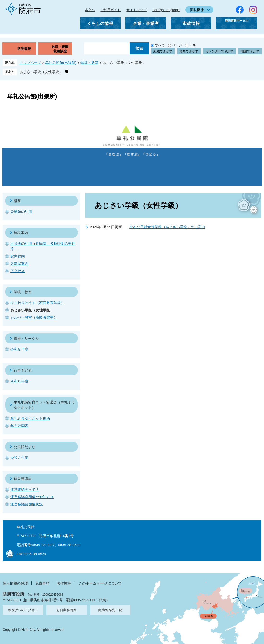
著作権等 (64, 583)
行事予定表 (23, 370)
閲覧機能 (197, 10)
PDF (193, 45)
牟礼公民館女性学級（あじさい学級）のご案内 (167, 227)
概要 (17, 201)
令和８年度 (19, 349)
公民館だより (25, 447)
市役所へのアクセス (23, 610)
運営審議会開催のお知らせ (32, 497)
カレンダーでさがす (219, 51)
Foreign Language (166, 10)
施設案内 (21, 233)
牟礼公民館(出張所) (61, 63)
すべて (160, 45)
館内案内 (18, 256)
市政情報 (191, 23)
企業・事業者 (146, 23)
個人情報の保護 (15, 583)
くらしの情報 (100, 23)
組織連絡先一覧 (110, 610)
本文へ (90, 10)
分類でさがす (189, 51)
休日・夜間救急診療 (60, 49)
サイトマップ (136, 10)
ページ (177, 45)
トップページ (30, 63)
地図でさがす (250, 51)
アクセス (18, 271)
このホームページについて (100, 583)
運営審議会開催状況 (27, 504)
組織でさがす (163, 51)
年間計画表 (19, 426)
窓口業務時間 (67, 610)
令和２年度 (19, 458)
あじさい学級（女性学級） (41, 72)
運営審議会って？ (25, 489)
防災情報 (24, 49)
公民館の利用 (21, 212)
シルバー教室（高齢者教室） (34, 317)
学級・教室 (89, 63)
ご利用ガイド (111, 10)
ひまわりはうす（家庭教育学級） (37, 303)
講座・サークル (26, 338)
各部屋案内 (19, 264)
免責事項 (42, 583)
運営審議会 (23, 479)
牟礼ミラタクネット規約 (30, 419)
